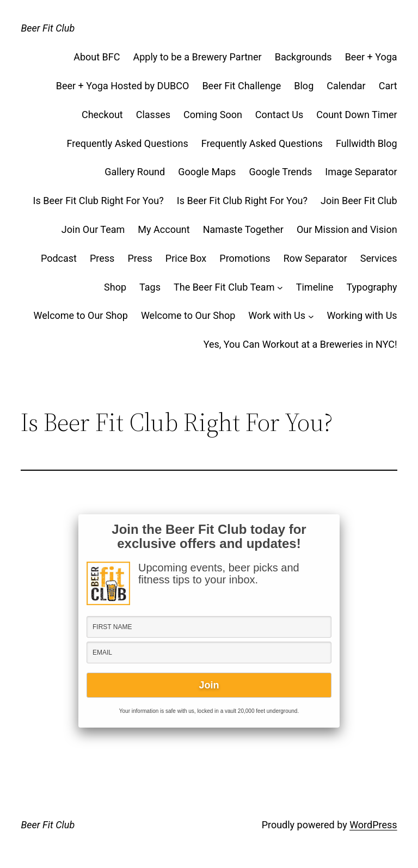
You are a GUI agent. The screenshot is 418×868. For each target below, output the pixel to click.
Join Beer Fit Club (359, 201)
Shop (115, 287)
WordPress (373, 825)
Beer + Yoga (371, 57)
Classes (153, 115)
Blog (304, 86)
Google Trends (280, 172)
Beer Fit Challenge (241, 86)
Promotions (245, 258)
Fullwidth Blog (367, 143)
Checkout (102, 115)
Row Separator (315, 258)
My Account (164, 229)
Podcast (59, 258)
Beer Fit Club (48, 28)
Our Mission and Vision (347, 229)
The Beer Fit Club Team (224, 287)
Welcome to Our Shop (81, 315)
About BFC (97, 57)
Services (379, 258)
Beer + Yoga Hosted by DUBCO (123, 86)
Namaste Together (243, 229)
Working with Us (362, 315)
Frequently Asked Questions (128, 143)
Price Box (186, 258)
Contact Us (279, 115)
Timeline (315, 287)
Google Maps (207, 172)
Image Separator (361, 172)
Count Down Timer (356, 115)
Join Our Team (93, 229)
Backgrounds (303, 57)
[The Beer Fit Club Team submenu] (280, 288)
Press (102, 258)
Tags (150, 287)
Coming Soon (213, 115)
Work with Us (277, 315)
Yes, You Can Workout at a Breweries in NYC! (300, 344)
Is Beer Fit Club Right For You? (99, 201)
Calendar (346, 86)
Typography (371, 287)
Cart (388, 86)
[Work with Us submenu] (311, 316)
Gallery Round (135, 172)
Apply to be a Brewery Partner (197, 57)
